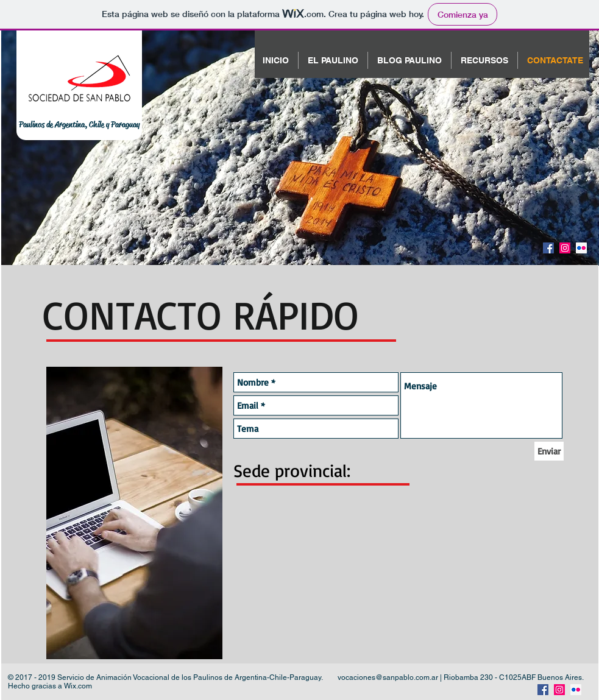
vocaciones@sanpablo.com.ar (388, 677)
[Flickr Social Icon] (581, 248)
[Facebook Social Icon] (548, 248)
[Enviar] (549, 451)
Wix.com (78, 686)
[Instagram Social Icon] (565, 248)
